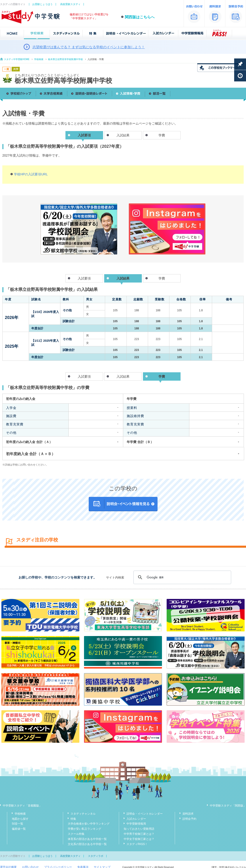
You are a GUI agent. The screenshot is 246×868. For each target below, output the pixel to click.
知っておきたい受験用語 (139, 829)
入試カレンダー (136, 819)
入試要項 (84, 278)
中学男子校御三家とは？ (139, 834)
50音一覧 (18, 824)
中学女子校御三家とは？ (139, 839)
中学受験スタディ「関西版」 (228, 806)
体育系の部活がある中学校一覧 (87, 839)
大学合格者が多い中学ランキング (89, 824)
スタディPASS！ (137, 844)
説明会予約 (189, 819)
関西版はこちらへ (140, 17)
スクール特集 (76, 834)
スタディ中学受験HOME (17, 59)
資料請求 (188, 814)
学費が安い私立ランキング (84, 829)
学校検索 (39, 59)
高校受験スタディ (70, 4)
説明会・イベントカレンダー (145, 814)
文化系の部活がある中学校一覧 (87, 844)
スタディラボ (96, 856)
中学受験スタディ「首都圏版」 (22, 806)
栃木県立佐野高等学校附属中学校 (65, 59)
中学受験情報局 (136, 824)
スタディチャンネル (83, 814)
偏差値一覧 (19, 829)
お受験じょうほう (42, 4)
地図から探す (20, 819)
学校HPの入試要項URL (31, 174)
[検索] (182, 577)
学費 (162, 135)
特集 (73, 819)
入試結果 (123, 135)
